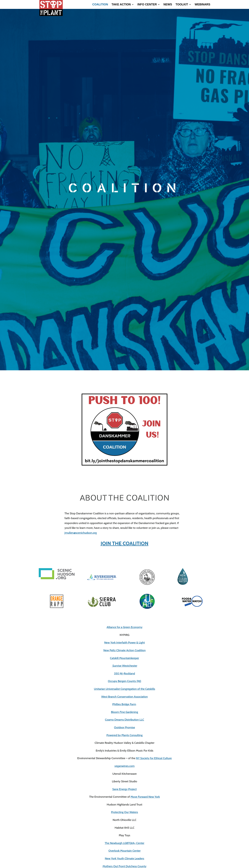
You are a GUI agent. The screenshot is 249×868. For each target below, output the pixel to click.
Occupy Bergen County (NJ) (124, 681)
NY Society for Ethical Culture (154, 758)
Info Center (147, 5)
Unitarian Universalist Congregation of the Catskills (124, 689)
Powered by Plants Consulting (124, 735)
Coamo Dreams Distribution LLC (124, 720)
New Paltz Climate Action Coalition (124, 650)
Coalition (100, 5)
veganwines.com (124, 766)
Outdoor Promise (124, 727)
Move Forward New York (145, 797)
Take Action (121, 5)
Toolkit (182, 5)
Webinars (202, 5)
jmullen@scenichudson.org (81, 533)
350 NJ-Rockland (124, 673)
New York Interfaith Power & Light (124, 643)
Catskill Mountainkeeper (124, 658)
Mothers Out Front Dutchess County (124, 866)
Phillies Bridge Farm (124, 704)
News (168, 5)
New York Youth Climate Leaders (124, 858)
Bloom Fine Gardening (125, 712)
